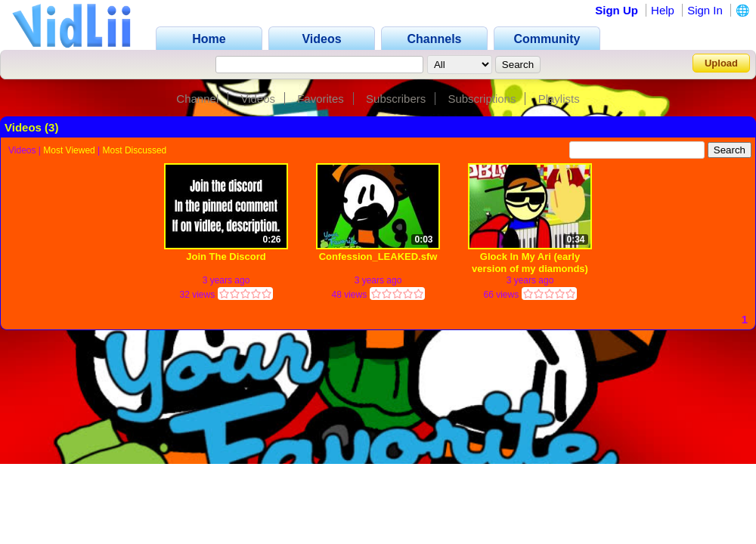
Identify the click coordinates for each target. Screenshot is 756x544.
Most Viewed (69, 150)
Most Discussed (135, 150)
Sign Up (617, 10)
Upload (721, 63)
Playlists (559, 99)
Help (663, 10)
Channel (197, 99)
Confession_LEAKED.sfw (378, 257)
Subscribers (396, 99)
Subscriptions (482, 99)
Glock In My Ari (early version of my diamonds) (530, 263)
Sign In (705, 10)
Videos (258, 99)
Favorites (321, 99)
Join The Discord (226, 257)
